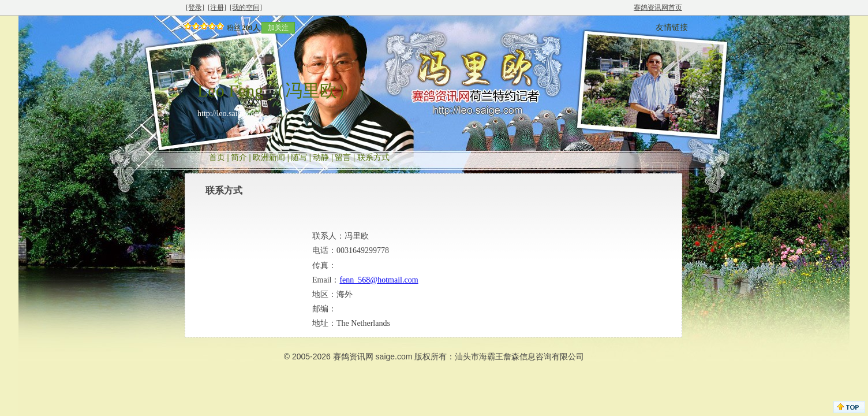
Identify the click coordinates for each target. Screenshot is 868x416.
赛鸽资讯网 (353, 356)
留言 (343, 157)
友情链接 (672, 27)
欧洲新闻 (269, 157)
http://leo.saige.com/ (230, 114)
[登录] (195, 8)
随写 (299, 157)
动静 (321, 157)
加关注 (278, 28)
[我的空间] (246, 8)
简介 (239, 157)
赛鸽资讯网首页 (658, 8)
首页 (217, 157)
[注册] (217, 8)
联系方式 (373, 157)
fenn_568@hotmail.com (379, 280)
